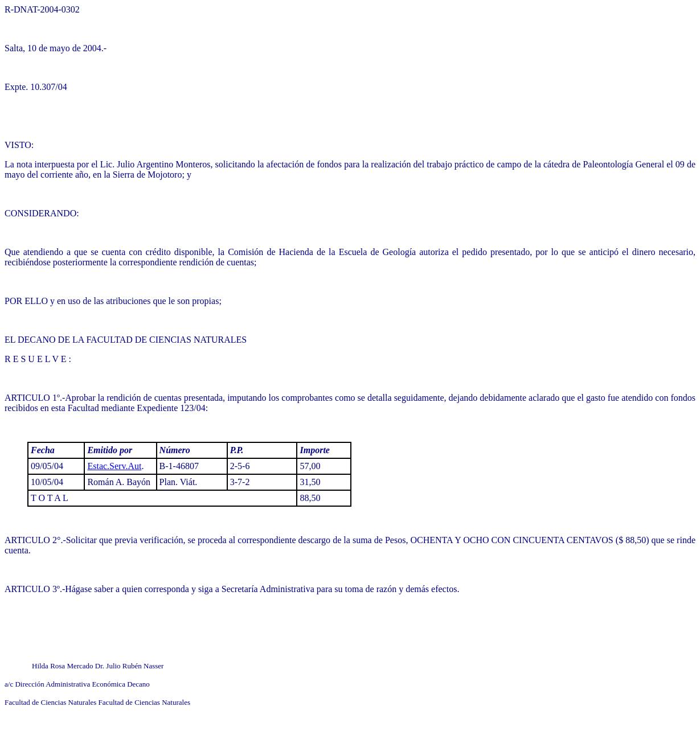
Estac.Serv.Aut (114, 466)
